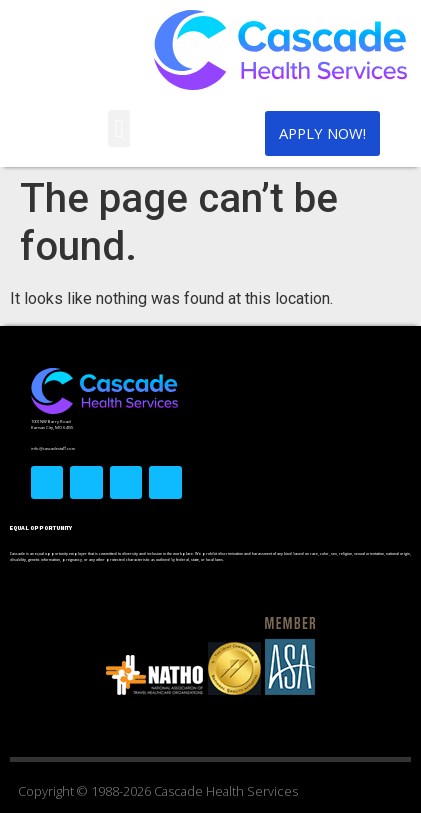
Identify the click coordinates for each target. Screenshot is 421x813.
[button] (119, 129)
